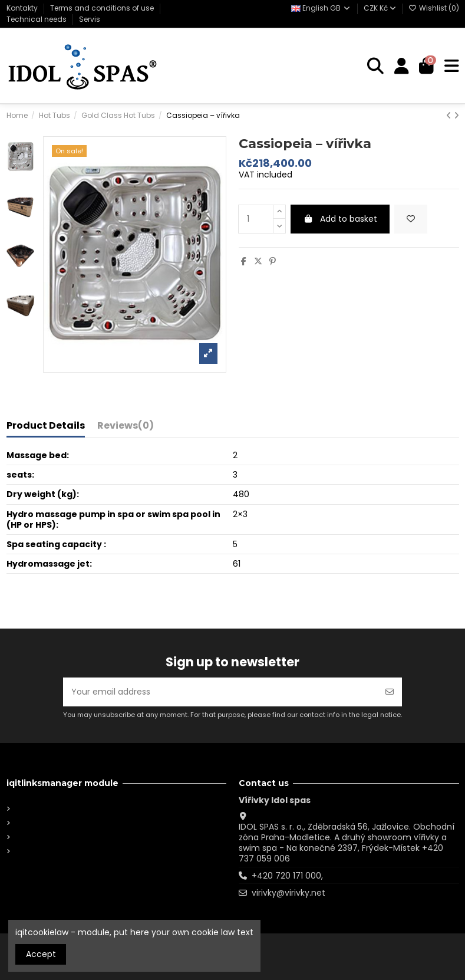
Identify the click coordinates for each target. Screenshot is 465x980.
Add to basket (340, 219)
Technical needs (37, 19)
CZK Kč (380, 8)
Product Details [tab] (46, 426)
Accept (41, 954)
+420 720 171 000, (287, 876)
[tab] (126, 428)
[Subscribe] (390, 692)
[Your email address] (220, 692)
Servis (90, 19)
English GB (321, 8)
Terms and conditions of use (103, 8)
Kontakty (23, 8)
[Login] (402, 66)
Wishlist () (434, 8)
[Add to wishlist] (411, 219)
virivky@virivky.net (288, 893)
